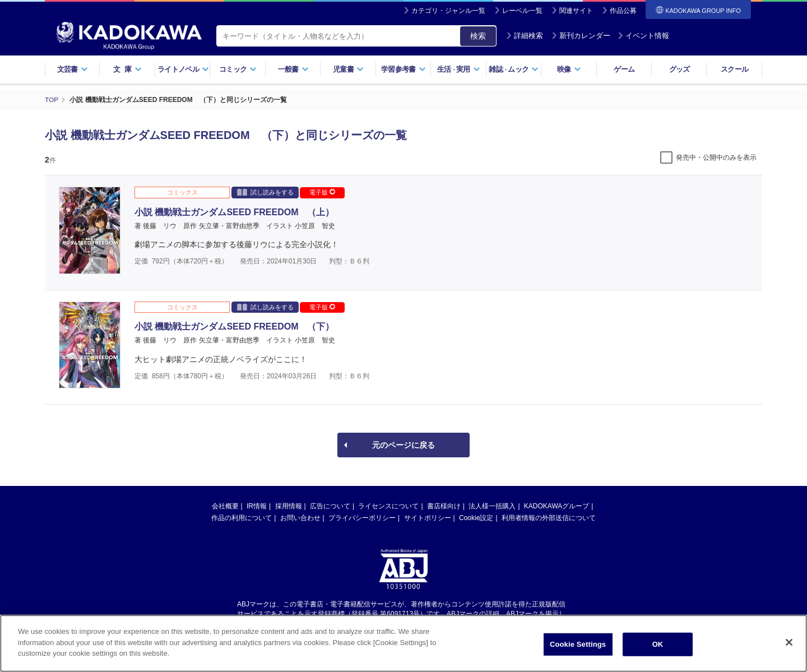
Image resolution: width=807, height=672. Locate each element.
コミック (238, 69)
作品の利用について (242, 518)
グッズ (680, 69)
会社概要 (225, 506)
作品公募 (623, 11)
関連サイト (576, 11)
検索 (478, 36)
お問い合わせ (300, 518)
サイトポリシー (428, 518)
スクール (734, 69)
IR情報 (257, 506)
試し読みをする (265, 192)
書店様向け (444, 506)
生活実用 (459, 69)
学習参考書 (403, 69)
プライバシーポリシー (362, 518)
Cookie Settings (578, 645)
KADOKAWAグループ (556, 506)
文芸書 (73, 69)
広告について (330, 506)
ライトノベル (183, 69)
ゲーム (624, 69)
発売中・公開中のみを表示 (716, 157)
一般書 (293, 69)
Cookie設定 (476, 518)
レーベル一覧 (522, 11)
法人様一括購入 (492, 506)
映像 (569, 69)
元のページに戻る (403, 445)
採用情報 (289, 506)
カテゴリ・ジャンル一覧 (448, 11)
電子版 (322, 192)
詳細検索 (525, 36)
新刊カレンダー (581, 36)
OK (658, 645)
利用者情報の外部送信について (549, 518)
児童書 (348, 69)
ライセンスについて (388, 506)
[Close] (789, 643)
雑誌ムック (514, 69)
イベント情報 (643, 36)
